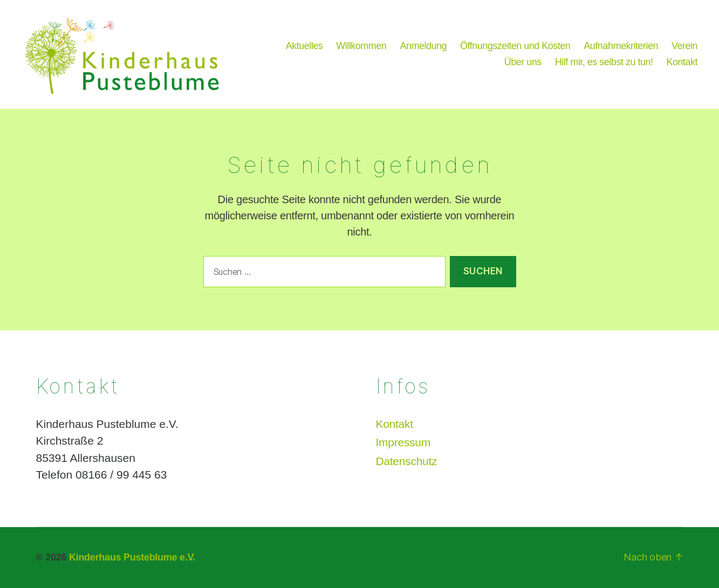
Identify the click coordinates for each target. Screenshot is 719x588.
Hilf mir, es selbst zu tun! (604, 62)
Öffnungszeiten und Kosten (515, 46)
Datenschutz (407, 461)
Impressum (403, 442)
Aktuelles (304, 46)
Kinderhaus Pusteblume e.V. (132, 557)
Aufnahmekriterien (621, 46)
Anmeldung (423, 46)
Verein (684, 46)
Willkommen (361, 46)
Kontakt (682, 62)
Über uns (523, 62)
